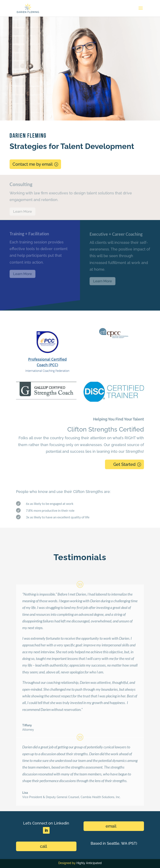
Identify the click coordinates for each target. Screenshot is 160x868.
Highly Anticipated (89, 863)
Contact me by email (33, 164)
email (111, 826)
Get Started (124, 464)
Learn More (22, 213)
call (44, 846)
